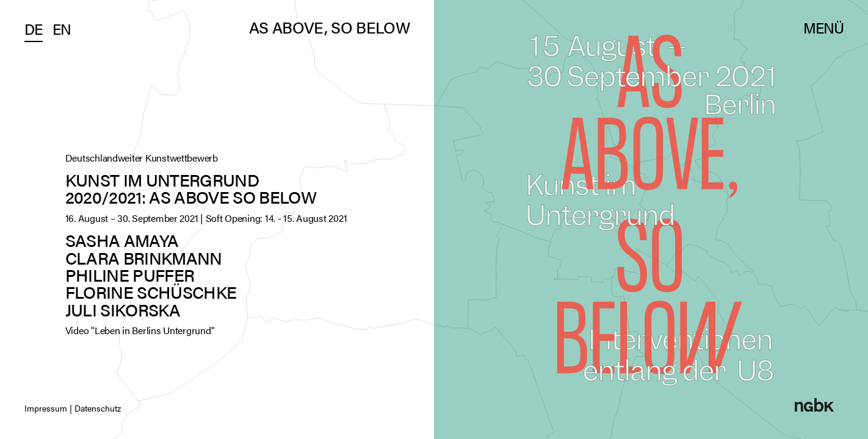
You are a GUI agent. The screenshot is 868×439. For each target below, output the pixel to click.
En (62, 29)
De (34, 29)
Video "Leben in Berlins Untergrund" (140, 330)
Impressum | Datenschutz (73, 408)
